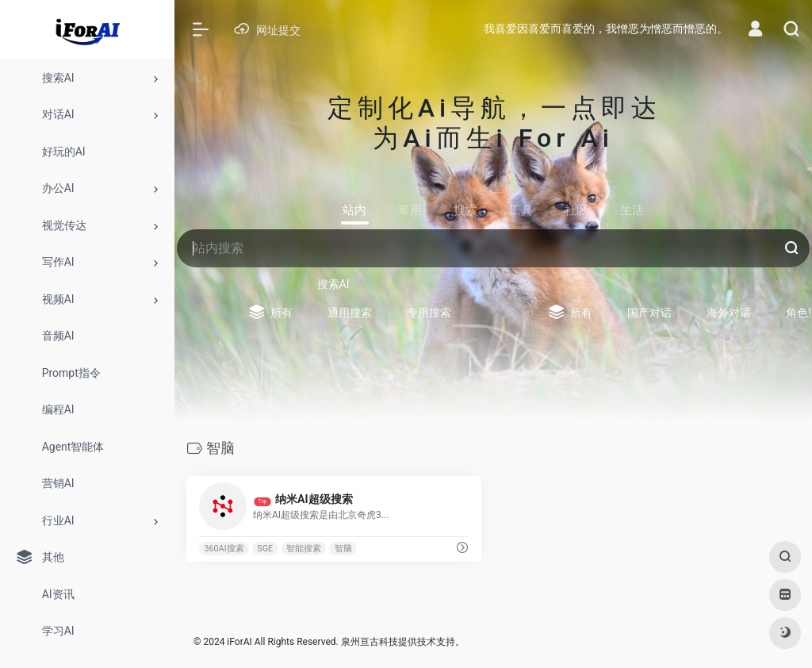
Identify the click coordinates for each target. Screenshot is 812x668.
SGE (265, 549)
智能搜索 (304, 549)
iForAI (239, 642)
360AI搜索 (224, 549)
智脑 (343, 549)
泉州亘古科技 (370, 642)
